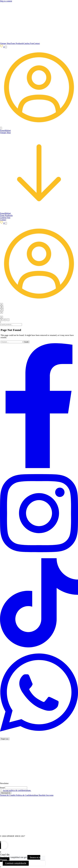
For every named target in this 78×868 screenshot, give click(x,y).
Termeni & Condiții (8, 795)
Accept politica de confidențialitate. (17, 790)
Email (2, 788)
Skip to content (6, 1)
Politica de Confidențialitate (27, 795)
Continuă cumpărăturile (16, 863)
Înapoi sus (5, 739)
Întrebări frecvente (46, 795)
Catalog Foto (29, 43)
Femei (2, 130)
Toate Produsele (17, 43)
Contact (37, 43)
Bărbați (8, 130)
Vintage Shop (5, 43)
